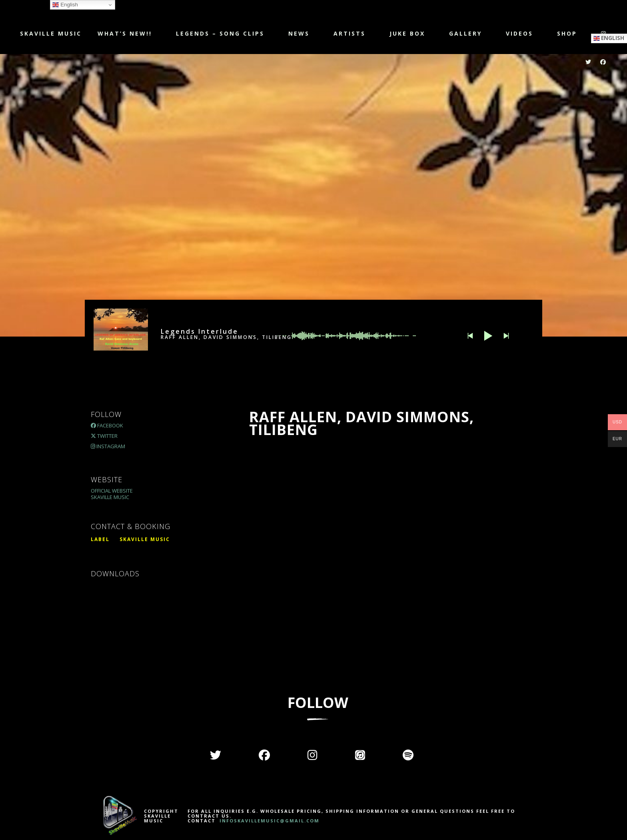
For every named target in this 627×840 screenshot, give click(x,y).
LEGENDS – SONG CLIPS (220, 33)
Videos (519, 33)
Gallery (465, 33)
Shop (567, 33)
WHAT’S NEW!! (125, 33)
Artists (349, 33)
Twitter (104, 436)
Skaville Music (51, 33)
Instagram (108, 446)
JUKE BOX (407, 33)
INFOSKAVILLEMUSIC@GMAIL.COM (269, 821)
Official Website (112, 491)
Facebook (107, 425)
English (65, 5)
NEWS (299, 33)
